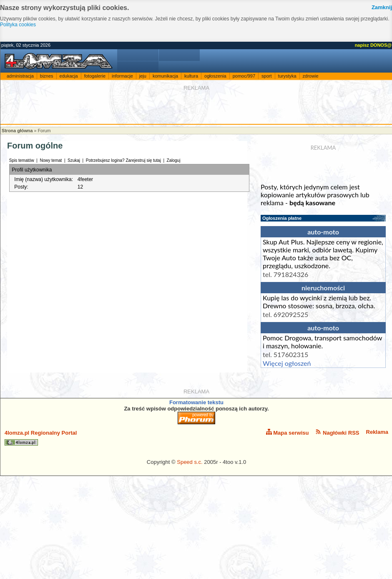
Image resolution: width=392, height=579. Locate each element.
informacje (122, 76)
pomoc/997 (244, 76)
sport (266, 76)
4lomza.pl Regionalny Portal (41, 438)
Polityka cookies (18, 25)
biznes (47, 76)
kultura (191, 76)
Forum (44, 131)
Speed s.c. (190, 462)
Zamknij (382, 7)
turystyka (287, 76)
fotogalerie (95, 76)
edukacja (69, 76)
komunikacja (165, 76)
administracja (20, 76)
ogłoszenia (215, 76)
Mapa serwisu (288, 432)
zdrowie (311, 76)
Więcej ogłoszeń (287, 363)
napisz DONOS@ (373, 45)
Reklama (377, 432)
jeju (143, 76)
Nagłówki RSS (337, 432)
